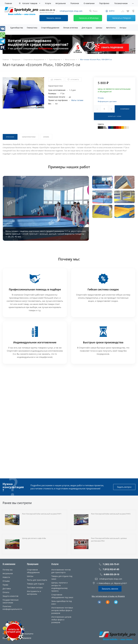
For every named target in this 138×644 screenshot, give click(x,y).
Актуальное (8, 573)
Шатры (30, 576)
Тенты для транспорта (37, 580)
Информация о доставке (107, 101)
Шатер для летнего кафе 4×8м (34, 538)
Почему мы (8, 570)
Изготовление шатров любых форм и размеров (61, 620)
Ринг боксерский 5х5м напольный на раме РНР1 (42, 514)
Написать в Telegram (119, 18)
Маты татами (77, 100)
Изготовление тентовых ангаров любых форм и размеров (62, 610)
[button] (102, 182)
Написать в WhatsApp (86, 18)
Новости (6, 577)
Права (5, 585)
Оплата (6, 592)
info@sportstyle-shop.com (71, 11)
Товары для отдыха (36, 584)
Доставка (7, 589)
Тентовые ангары (35, 587)
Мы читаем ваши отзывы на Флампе (108, 596)
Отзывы (101, 98)
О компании (9, 564)
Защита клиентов (10, 596)
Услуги (55, 564)
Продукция (33, 564)
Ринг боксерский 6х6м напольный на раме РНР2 (111, 514)
